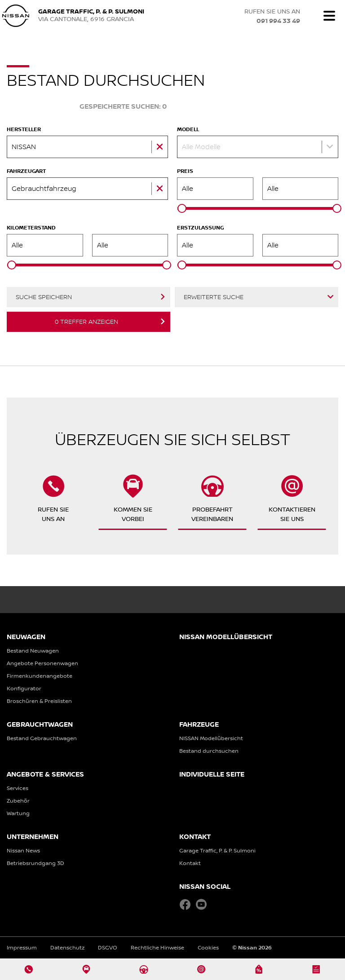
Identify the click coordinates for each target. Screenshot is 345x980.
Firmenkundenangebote (40, 676)
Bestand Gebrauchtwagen (42, 738)
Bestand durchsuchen (209, 751)
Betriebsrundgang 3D (35, 863)
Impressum (22, 947)
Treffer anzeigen (86, 322)
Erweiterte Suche (214, 297)
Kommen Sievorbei (133, 499)
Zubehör (18, 801)
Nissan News (23, 850)
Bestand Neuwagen (33, 651)
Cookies (208, 947)
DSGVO (108, 947)
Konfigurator (24, 688)
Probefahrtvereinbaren (212, 499)
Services (18, 788)
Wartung (18, 813)
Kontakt (190, 863)
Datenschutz (67, 947)
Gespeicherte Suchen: (123, 107)
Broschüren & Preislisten (39, 701)
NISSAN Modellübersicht (211, 738)
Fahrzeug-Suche (38, 106)
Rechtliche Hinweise (157, 947)
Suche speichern (44, 297)
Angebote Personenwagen (42, 663)
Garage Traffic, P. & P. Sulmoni (217, 850)
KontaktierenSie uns (292, 499)
